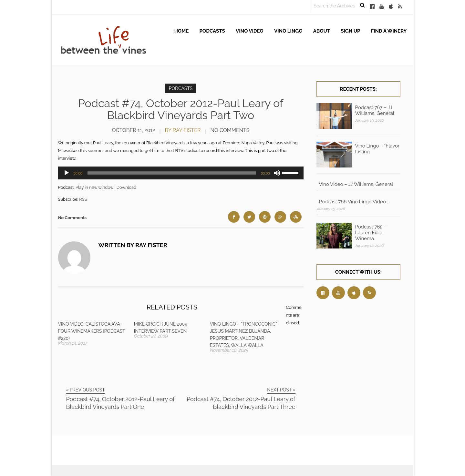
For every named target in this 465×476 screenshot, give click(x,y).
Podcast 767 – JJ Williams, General (375, 110)
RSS (83, 199)
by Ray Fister (183, 130)
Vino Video (250, 31)
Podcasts (212, 31)
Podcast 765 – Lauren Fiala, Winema (371, 233)
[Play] (67, 173)
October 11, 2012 (134, 130)
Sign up (350, 31)
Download (126, 187)
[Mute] (277, 173)
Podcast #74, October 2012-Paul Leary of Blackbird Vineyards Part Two (181, 109)
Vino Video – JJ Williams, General (356, 184)
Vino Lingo (288, 31)
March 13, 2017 (73, 343)
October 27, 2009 (151, 336)
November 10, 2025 (229, 350)
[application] (181, 173)
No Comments (230, 130)
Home (182, 31)
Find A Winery (389, 31)
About (322, 31)
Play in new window (94, 187)
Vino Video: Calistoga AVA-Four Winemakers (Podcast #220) (92, 331)
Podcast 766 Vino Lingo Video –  (355, 202)
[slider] (172, 173)
